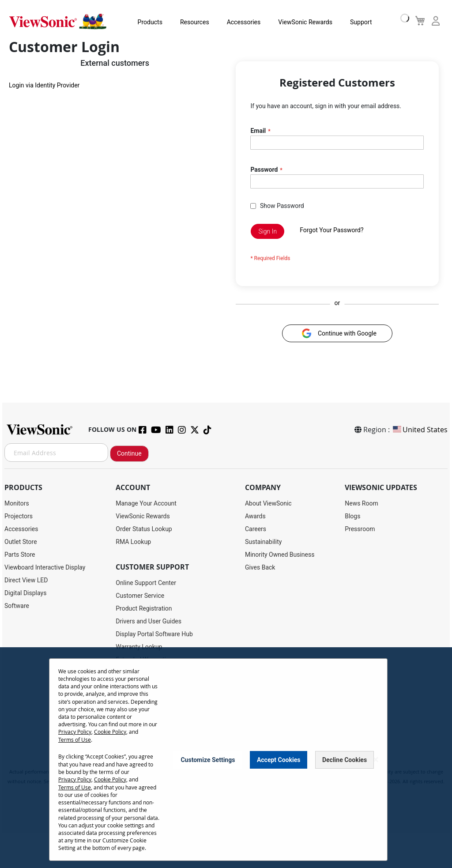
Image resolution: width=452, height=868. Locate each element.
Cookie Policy (110, 732)
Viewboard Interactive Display (45, 567)
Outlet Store (21, 542)
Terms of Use (75, 739)
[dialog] (226, 758)
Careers (256, 529)
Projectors (19, 516)
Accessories (240, 22)
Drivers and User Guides (149, 621)
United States (420, 430)
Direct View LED (26, 580)
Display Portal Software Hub (154, 634)
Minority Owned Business (280, 555)
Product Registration (144, 608)
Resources (192, 22)
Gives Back (260, 567)
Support (357, 22)
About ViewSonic (268, 503)
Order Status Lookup (144, 529)
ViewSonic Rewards (302, 22)
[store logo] (57, 21)
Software (17, 606)
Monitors (17, 503)
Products (147, 22)
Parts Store (20, 555)
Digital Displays (25, 593)
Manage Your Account (146, 503)
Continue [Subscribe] (129, 453)
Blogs (352, 516)
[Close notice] (376, 759)
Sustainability (263, 542)
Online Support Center (146, 583)
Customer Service (140, 596)
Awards (255, 516)
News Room (362, 503)
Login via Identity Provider (44, 87)
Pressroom (360, 529)
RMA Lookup (133, 542)
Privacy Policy (75, 732)
